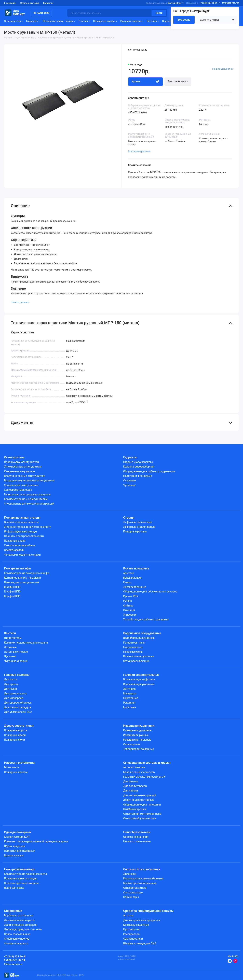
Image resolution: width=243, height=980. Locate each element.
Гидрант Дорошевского (138, 462)
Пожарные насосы (16, 772)
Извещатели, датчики (139, 726)
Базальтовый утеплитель (139, 772)
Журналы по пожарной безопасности (28, 527)
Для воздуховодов (135, 786)
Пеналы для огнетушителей (21, 582)
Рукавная (129, 703)
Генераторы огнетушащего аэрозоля (27, 494)
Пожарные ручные (135, 532)
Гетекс (127, 582)
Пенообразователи (137, 832)
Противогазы (132, 929)
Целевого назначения (137, 841)
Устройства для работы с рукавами (146, 619)
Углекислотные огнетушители (23, 467)
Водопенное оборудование (142, 633)
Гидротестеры (13, 638)
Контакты (48, 3)
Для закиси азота (15, 693)
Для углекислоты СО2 (18, 712)
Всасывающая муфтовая (139, 679)
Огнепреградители (135, 888)
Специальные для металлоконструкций (29, 504)
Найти (159, 13)
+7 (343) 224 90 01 (203, 3)
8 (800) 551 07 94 (15, 960)
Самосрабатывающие (18, 490)
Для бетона (130, 781)
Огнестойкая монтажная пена (142, 814)
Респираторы (132, 934)
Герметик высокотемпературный (144, 777)
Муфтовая (130, 693)
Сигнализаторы (133, 892)
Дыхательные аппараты (19, 920)
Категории (42, 13)
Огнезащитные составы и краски (147, 763)
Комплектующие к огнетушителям (26, 499)
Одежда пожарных (18, 832)
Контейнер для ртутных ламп (22, 578)
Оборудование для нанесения (142, 805)
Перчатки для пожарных (20, 851)
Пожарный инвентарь (20, 869)
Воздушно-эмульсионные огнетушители (29, 480)
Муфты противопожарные (140, 883)
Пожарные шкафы (105, 21)
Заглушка (129, 689)
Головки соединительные (141, 675)
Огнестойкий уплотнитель (140, 818)
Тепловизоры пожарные (138, 749)
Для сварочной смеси (18, 703)
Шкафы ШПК (12, 587)
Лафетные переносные (138, 522)
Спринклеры (131, 897)
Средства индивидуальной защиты (148, 911)
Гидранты (33, 21)
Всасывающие (132, 578)
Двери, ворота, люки (19, 726)
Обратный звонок (13, 964)
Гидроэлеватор (133, 647)
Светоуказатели (14, 550)
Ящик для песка (14, 888)
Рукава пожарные (132, 21)
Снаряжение (13, 911)
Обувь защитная (15, 846)
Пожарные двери (15, 735)
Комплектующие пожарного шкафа (27, 573)
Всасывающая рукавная (139, 684)
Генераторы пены (134, 643)
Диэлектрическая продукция (142, 920)
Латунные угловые (16, 652)
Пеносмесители (133, 652)
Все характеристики (139, 151)
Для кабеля (131, 791)
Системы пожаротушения (142, 869)
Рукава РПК (131, 596)
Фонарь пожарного (16, 943)
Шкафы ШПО (12, 592)
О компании (10, 3)
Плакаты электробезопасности (24, 536)
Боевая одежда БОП (17, 837)
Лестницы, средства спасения (23, 929)
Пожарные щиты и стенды (21, 878)
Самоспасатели (133, 939)
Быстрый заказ (178, 81)
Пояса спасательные (17, 934)
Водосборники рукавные (139, 638)
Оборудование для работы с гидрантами (149, 471)
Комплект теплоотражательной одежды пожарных (36, 841)
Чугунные (129, 485)
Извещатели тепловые (137, 740)
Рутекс (127, 601)
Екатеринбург (165, 3)
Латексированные (135, 587)
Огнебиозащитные (135, 809)
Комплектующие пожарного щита (25, 874)
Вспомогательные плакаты (21, 522)
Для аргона (11, 684)
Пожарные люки (14, 740)
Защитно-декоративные (138, 800)
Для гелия (10, 689)
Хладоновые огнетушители (21, 485)
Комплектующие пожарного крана (26, 643)
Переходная (131, 698)
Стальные (129, 480)
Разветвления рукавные (139, 656)
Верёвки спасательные (18, 915)
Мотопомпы (12, 767)
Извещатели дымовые (137, 730)
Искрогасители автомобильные (143, 878)
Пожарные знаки (15, 541)
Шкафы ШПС (12, 596)
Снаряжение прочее (17, 939)
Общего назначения (136, 837)
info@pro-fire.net (231, 3)
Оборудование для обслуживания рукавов (150, 592)
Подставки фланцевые (138, 476)
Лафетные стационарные (139, 527)
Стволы (84, 21)
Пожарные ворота (16, 730)
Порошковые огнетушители (21, 462)
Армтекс (129, 573)
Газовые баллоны (17, 675)
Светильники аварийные (20, 545)
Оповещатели (132, 744)
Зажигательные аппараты (21, 925)
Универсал (130, 615)
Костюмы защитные (136, 925)
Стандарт (129, 610)
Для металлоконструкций (140, 795)
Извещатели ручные (136, 735)
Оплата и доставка (30, 3)
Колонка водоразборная (139, 467)
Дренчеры (130, 874)
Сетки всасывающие (136, 661)
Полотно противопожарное (21, 883)
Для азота (11, 679)
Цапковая (130, 707)
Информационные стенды (20, 532)
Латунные (10, 647)
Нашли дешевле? (223, 69)
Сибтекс (128, 606)
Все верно (184, 20)
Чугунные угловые (16, 661)
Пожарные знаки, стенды (59, 21)
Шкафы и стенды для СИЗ (140, 943)
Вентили (153, 21)
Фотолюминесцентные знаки (22, 555)
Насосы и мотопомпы (20, 763)
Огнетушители (13, 21)
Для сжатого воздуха (18, 707)
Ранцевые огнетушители (19, 471)
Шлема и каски (14, 855)
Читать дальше (20, 302)
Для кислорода (14, 698)
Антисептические (134, 767)
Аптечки (128, 915)
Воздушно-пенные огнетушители (25, 476)
